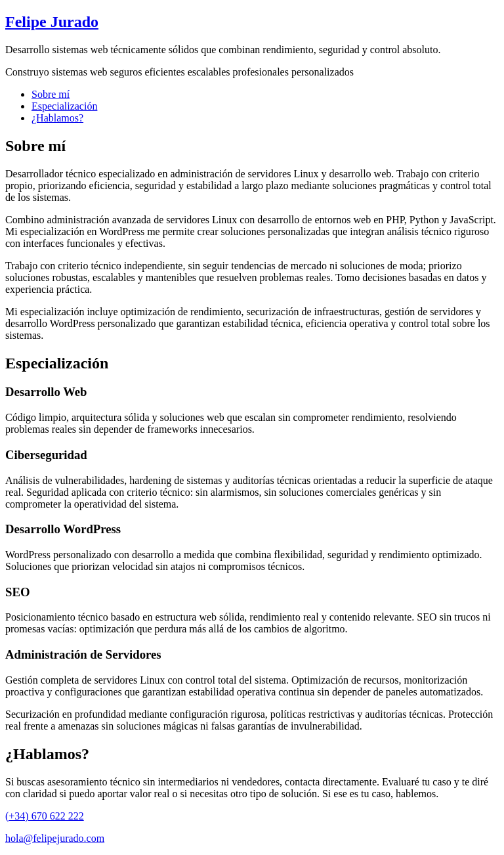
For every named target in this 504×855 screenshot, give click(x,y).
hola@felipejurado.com (55, 838)
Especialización (64, 106)
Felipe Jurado (52, 22)
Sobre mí (51, 94)
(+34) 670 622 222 (45, 816)
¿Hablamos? (57, 118)
